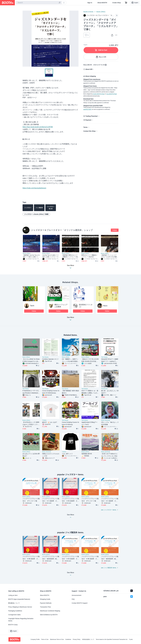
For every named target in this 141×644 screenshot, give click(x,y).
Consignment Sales (14, 615)
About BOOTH (102, 3)
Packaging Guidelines (15, 611)
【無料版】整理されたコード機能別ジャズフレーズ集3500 (70, 256)
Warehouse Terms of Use (57, 639)
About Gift (89, 69)
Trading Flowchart (92, 116)
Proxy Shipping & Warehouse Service (20, 607)
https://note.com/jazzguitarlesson (34, 188)
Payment (88, 120)
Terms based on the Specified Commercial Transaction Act (112, 639)
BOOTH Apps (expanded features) (19, 599)
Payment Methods (46, 603)
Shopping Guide (45, 599)
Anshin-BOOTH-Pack (99, 94)
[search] (60, 3)
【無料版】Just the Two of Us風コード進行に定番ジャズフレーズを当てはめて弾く (31, 256)
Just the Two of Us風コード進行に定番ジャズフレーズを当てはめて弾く (51, 256)
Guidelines (68, 639)
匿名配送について (14, 603)
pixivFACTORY (87, 109)
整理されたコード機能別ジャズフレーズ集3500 (89, 256)
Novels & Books (88, 12)
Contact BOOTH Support (80, 603)
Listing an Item (13, 595)
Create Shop (117, 3)
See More (71, 319)
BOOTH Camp (13, 625)
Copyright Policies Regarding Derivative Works (21, 620)
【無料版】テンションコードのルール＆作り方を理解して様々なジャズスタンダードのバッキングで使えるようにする (109, 256)
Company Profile (35, 639)
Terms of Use (45, 639)
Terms (85, 127)
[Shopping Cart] (126, 3)
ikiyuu (105, 306)
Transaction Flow (45, 607)
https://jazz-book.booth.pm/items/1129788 (38, 127)
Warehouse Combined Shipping (50, 611)
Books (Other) (101, 12)
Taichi (32, 306)
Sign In (90, 3)
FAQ (73, 599)
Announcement (77, 595)
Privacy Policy (77, 639)
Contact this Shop (89, 131)
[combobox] (39, 3)
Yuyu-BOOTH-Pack (111, 94)
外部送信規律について (88, 639)
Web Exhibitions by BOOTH (49, 615)
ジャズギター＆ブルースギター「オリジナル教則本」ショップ (62, 230)
